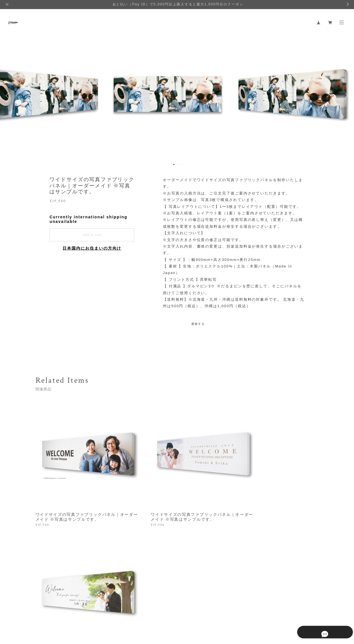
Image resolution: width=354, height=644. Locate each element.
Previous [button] (9, 96)
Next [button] (345, 96)
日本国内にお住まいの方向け (92, 248)
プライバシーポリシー (57, 613)
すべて (53, 547)
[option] (177, 96)
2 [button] (178, 164)
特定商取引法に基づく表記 (101, 613)
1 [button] (174, 164)
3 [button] (181, 164)
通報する (198, 324)
